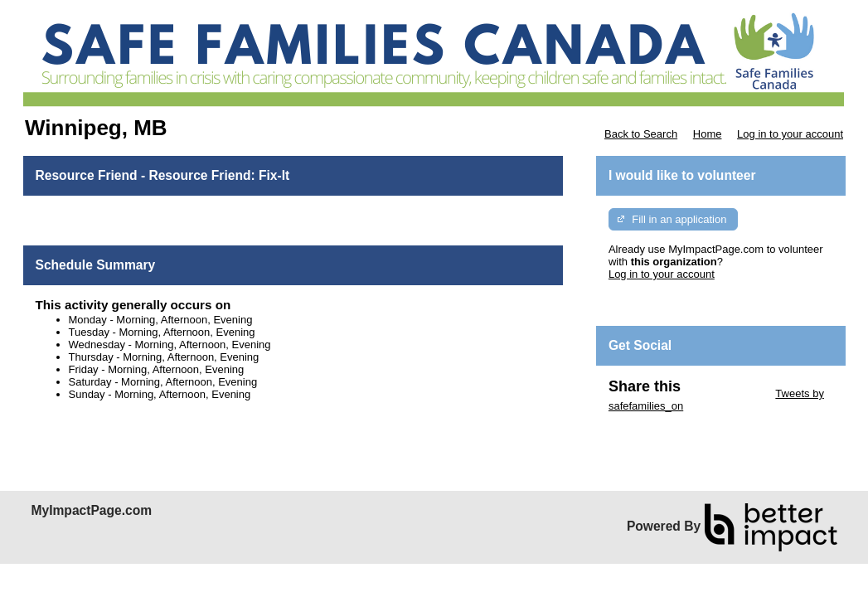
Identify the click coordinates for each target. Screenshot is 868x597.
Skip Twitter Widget (727, 393)
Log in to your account (790, 134)
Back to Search (641, 134)
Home (708, 134)
